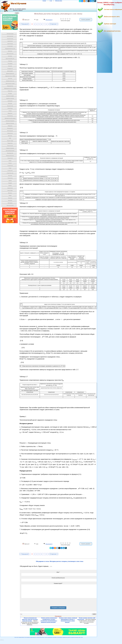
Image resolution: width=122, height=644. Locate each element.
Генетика (10, 61)
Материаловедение (10, 121)
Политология (10, 146)
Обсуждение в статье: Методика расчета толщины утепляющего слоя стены (60, 561)
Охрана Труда (10, 141)
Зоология (10, 78)
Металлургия (10, 131)
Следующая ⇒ (54, 24)
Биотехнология (10, 54)
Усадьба (10, 183)
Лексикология (10, 106)
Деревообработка (10, 74)
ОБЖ (10, 138)
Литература (10, 108)
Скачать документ (86, 20)
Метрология (10, 133)
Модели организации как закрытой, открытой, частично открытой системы (30, 619)
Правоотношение (10, 148)
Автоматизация (10, 34)
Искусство (10, 91)
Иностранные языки (10, 83)
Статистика (10, 171)
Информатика (10, 86)
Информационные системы (10, 88)
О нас (51, 1)
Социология (10, 166)
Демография (10, 71)
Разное (10, 163)
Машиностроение (10, 123)
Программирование (10, 151)
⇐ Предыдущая (24, 24)
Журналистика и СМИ (10, 76)
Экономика (10, 203)
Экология (10, 200)
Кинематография (10, 96)
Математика (10, 116)
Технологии (10, 178)
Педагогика (10, 143)
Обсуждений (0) (49, 20)
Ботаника (10, 56)
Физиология (10, 188)
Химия (10, 196)
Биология (10, 51)
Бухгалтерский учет (10, 59)
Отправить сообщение (58, 608)
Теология (10, 176)
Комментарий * (58, 583)
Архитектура (10, 44)
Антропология (10, 39)
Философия (10, 191)
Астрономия (10, 46)
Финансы (10, 193)
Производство (10, 153)
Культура (10, 103)
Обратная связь (59, 1)
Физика (10, 186)
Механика (10, 136)
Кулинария (10, 101)
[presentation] (33, 603)
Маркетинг (10, 113)
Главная (44, 1)
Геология (10, 66)
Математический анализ (10, 118)
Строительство (10, 173)
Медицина (10, 126)
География (10, 64)
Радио (10, 161)
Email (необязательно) (58, 578)
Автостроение (10, 36)
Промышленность (10, 156)
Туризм (10, 181)
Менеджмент (10, 128)
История (10, 93)
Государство (10, 69)
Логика (10, 111)
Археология (10, 41)
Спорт (10, 168)
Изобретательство (10, 81)
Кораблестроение (10, 98)
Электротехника (10, 205)
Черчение (10, 198)
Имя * (58, 572)
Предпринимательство (10, 49)
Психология (10, 158)
